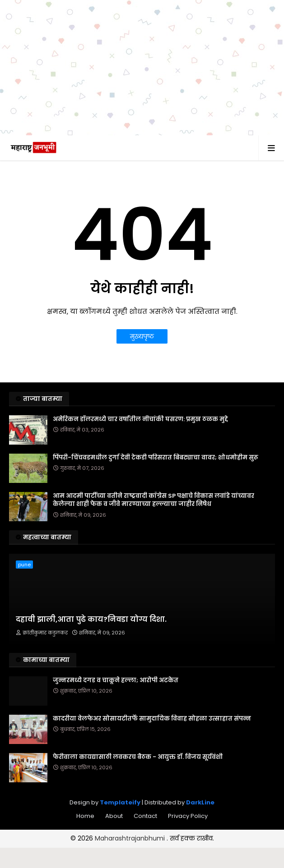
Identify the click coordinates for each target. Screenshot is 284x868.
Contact (145, 816)
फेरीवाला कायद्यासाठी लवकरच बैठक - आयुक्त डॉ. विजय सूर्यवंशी (138, 757)
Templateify (120, 802)
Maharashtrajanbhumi (131, 838)
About (114, 816)
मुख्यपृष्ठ (142, 336)
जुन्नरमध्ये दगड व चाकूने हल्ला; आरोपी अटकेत (116, 680)
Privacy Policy (188, 816)
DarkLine (200, 802)
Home (85, 816)
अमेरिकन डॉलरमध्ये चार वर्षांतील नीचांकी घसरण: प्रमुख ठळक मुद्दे (140, 419)
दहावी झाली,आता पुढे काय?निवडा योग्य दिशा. (91, 620)
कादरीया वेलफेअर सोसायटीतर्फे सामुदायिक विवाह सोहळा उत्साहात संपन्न (152, 719)
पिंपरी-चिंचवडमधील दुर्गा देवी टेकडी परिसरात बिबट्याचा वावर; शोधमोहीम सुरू (156, 458)
